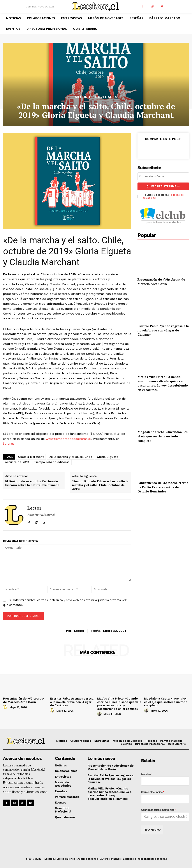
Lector (34, 508)
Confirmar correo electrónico (159, 810)
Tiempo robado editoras (52, 462)
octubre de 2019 (17, 462)
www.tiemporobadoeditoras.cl (68, 439)
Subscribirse (152, 830)
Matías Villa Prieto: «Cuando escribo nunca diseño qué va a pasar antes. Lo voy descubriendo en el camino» (163, 383)
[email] (163, 176)
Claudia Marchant (31, 457)
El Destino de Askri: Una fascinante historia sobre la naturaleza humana (32, 483)
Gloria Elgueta (108, 457)
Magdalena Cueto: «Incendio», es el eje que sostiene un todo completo (163, 436)
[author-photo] (6, 707)
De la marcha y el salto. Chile (70, 457)
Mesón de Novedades (96, 97)
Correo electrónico (153, 792)
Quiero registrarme (163, 186)
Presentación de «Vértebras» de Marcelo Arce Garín (161, 282)
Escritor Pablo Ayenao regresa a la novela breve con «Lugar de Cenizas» (163, 330)
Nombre (147, 774)
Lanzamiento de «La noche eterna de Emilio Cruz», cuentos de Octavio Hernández (163, 487)
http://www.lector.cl (41, 515)
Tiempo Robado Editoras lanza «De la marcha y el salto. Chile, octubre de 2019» (100, 485)
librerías (9, 444)
